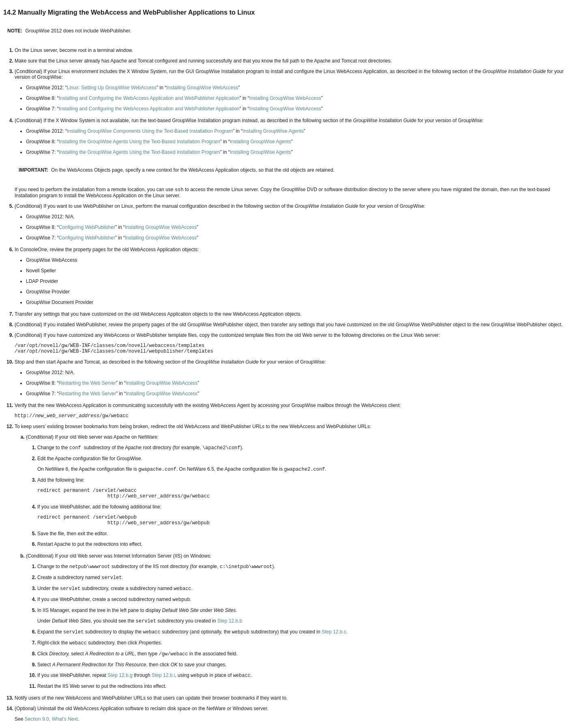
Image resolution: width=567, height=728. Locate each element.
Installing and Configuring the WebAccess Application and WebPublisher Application (149, 98)
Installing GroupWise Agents (273, 131)
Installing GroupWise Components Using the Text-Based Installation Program (150, 131)
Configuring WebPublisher (87, 227)
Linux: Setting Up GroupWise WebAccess (112, 88)
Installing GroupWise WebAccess (202, 88)
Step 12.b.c (334, 632)
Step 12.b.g (120, 675)
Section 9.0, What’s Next (51, 719)
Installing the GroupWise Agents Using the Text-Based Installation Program (140, 142)
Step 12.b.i (163, 675)
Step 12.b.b (230, 621)
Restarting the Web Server (87, 383)
